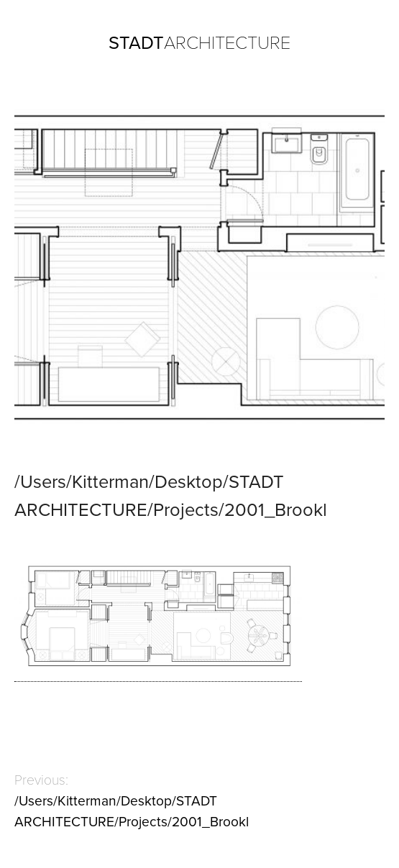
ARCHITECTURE (199, 43)
